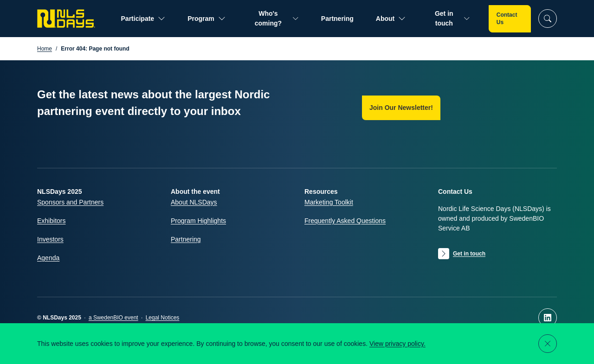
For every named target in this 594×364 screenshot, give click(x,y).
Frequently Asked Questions (345, 221)
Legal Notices (163, 318)
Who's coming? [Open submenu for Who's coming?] (277, 18)
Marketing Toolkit (329, 202)
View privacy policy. (397, 344)
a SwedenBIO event (113, 318)
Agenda (48, 258)
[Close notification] (548, 344)
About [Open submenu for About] (391, 19)
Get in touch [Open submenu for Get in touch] (452, 18)
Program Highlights (198, 221)
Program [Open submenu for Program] (207, 19)
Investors (50, 239)
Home (45, 49)
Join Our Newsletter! (401, 108)
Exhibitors (51, 221)
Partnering (337, 19)
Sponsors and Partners (70, 202)
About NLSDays (194, 202)
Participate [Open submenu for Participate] (143, 19)
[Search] (548, 19)
